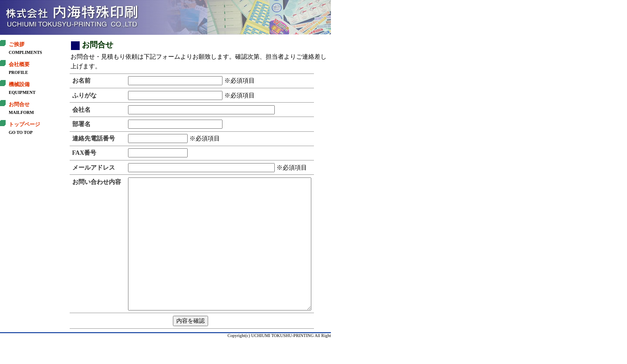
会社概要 (19, 64)
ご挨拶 (17, 44)
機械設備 (19, 84)
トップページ (24, 124)
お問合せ (19, 104)
